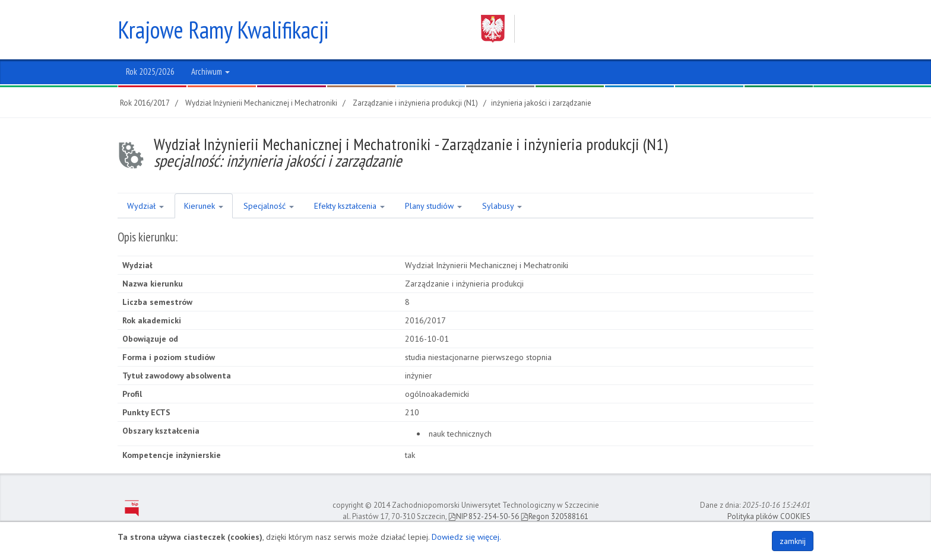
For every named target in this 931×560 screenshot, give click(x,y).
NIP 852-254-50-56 (484, 516)
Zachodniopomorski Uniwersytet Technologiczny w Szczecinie (636, 29)
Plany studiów (433, 206)
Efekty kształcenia (349, 206)
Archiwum (210, 71)
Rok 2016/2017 (145, 103)
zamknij (793, 541)
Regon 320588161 (555, 516)
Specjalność (269, 206)
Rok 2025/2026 (150, 71)
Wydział (145, 206)
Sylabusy (502, 206)
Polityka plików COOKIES (769, 516)
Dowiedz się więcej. (466, 537)
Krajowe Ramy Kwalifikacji (223, 30)
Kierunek (204, 206)
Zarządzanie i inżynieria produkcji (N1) (415, 103)
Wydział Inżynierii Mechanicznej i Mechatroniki (261, 103)
